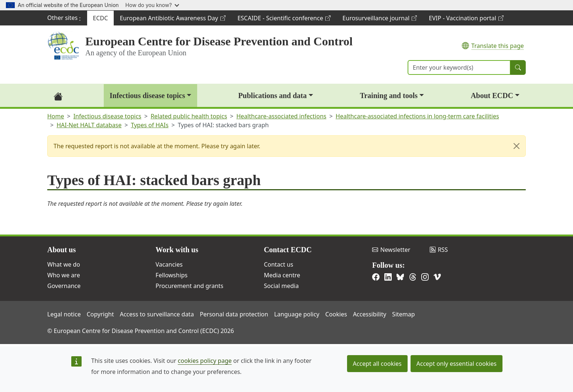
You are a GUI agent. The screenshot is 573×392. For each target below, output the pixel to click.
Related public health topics (189, 116)
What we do (64, 264)
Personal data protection (234, 314)
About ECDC (492, 96)
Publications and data (272, 96)
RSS (439, 250)
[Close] (517, 146)
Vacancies (169, 264)
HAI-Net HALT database (89, 125)
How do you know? (152, 5)
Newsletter (391, 250)
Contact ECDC (288, 250)
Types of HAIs (150, 125)
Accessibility (370, 314)
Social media (281, 286)
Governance (64, 286)
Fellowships (171, 275)
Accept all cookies (377, 364)
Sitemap (404, 314)
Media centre (282, 275)
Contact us (279, 264)
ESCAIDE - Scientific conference (284, 20)
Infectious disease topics (147, 96)
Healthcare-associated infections (281, 116)
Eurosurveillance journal (380, 20)
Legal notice (64, 314)
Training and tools (389, 96)
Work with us (177, 250)
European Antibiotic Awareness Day (172, 20)
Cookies (336, 314)
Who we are (64, 275)
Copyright (100, 314)
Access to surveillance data (157, 314)
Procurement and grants (189, 286)
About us (61, 250)
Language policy (297, 314)
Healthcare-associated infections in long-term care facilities (417, 116)
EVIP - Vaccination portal (466, 20)
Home (56, 116)
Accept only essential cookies (457, 364)
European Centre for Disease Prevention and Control (219, 41)
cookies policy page (205, 361)
